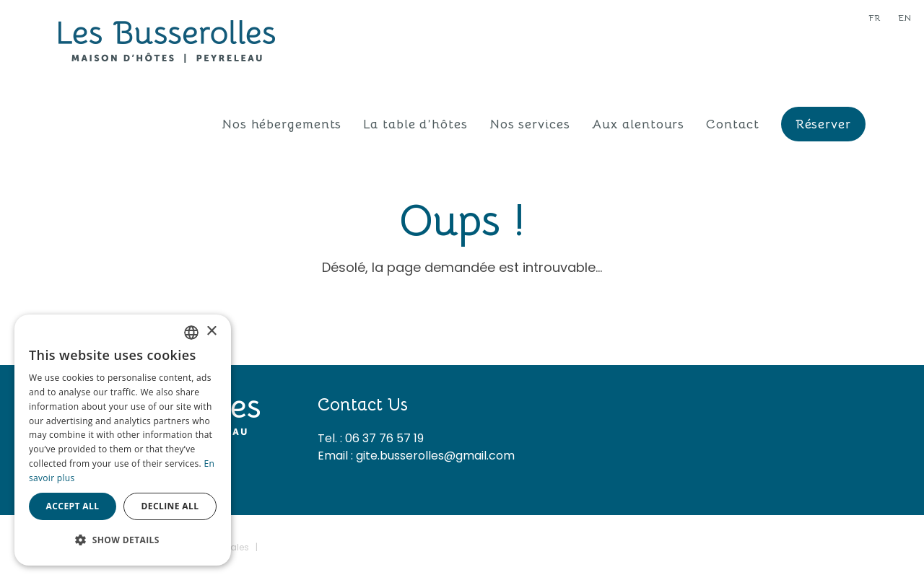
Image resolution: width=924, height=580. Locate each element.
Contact (732, 124)
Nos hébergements (282, 124)
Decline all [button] (170, 506)
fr (875, 18)
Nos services (530, 124)
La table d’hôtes (415, 124)
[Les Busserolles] (167, 40)
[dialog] (123, 440)
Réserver (823, 124)
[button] (123, 540)
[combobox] (191, 333)
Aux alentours (638, 124)
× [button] (211, 331)
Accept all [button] (73, 506)
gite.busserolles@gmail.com (435, 456)
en (905, 18)
